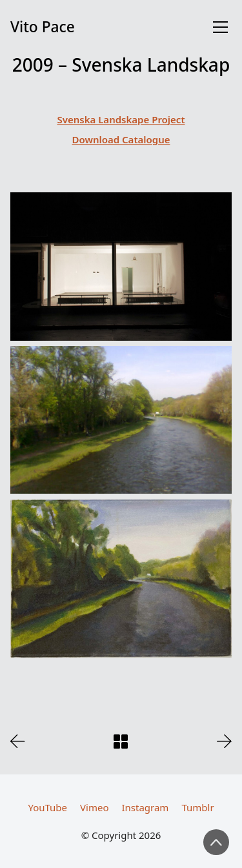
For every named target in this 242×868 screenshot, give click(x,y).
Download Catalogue (121, 139)
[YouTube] (47, 807)
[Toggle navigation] (220, 27)
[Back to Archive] (121, 742)
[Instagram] (145, 807)
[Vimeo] (94, 807)
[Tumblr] (197, 807)
